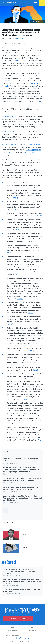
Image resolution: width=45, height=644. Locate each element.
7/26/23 (39, 216)
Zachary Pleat (18, 39)
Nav (34, 3)
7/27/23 (30, 313)
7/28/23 (18, 209)
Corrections (13, 630)
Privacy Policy (33, 633)
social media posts (29, 152)
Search (42, 3)
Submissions (33, 630)
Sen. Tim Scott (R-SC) (9, 116)
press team (13, 160)
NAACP (7, 81)
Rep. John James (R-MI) (10, 144)
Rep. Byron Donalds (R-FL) (11, 132)
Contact (33, 628)
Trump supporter (32, 150)
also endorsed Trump (33, 144)
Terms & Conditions (12, 635)
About (12, 628)
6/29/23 (10, 253)
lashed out (23, 160)
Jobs (13, 633)
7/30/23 (15, 198)
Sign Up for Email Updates (18, 619)
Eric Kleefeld (34, 41)
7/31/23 (30, 351)
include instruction (18, 60)
